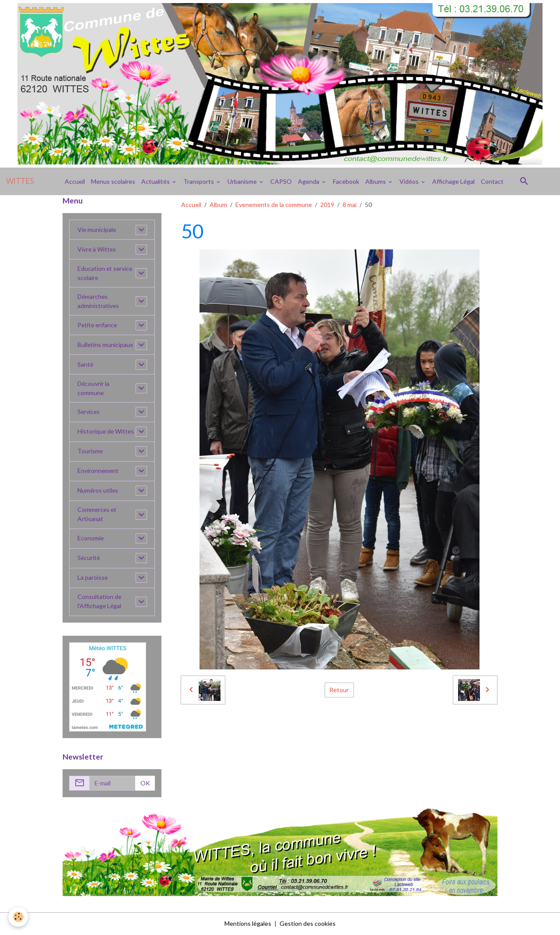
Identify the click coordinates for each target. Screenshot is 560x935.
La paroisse (93, 578)
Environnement (98, 471)
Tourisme (90, 452)
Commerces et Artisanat (98, 515)
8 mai (350, 205)
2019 (327, 205)
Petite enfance (98, 325)
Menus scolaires (113, 181)
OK (145, 783)
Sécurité (89, 559)
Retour (339, 690)
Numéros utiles (98, 491)
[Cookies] (19, 917)
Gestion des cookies (308, 924)
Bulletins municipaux (105, 345)
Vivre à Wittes (97, 250)
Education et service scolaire (105, 273)
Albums (376, 181)
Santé (86, 365)
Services (89, 412)
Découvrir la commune (94, 389)
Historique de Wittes (106, 432)
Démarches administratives (98, 301)
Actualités (156, 181)
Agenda (309, 181)
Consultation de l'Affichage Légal (100, 602)
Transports (199, 181)
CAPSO (281, 181)
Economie (91, 539)
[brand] (20, 181)
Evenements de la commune (274, 205)
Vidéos (410, 181)
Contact (492, 181)
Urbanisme (243, 181)
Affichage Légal (453, 181)
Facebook (346, 181)
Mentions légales (248, 924)
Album (218, 205)
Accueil (75, 181)
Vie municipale (97, 230)
